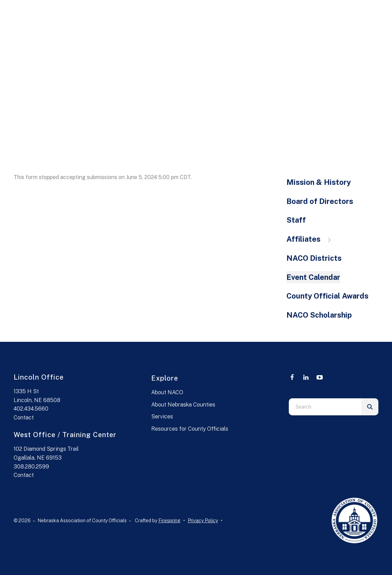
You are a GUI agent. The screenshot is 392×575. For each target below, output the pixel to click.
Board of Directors (320, 201)
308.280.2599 (31, 467)
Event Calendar (313, 277)
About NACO (167, 392)
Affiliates (312, 239)
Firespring (169, 521)
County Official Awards (327, 296)
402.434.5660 (31, 409)
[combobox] (325, 407)
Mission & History (319, 182)
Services (162, 417)
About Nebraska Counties (183, 405)
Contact (24, 418)
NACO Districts (314, 258)
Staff (296, 220)
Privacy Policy (203, 521)
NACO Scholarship (319, 315)
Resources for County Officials (190, 429)
